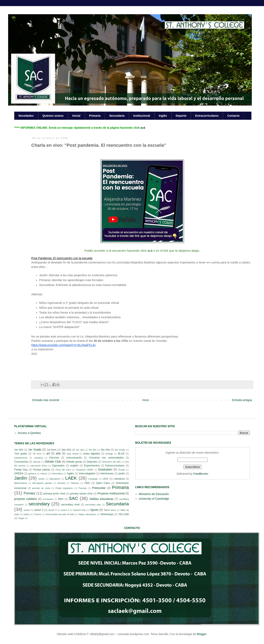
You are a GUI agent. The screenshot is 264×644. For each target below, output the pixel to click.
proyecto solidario (26, 499)
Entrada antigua (242, 400)
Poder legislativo (64, 488)
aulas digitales (92, 454)
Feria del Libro (63, 470)
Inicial (76, 116)
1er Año (19, 450)
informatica (57, 474)
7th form (37, 454)
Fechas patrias (42, 470)
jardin (122, 474)
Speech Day (80, 510)
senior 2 (39, 510)
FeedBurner (201, 474)
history (44, 474)
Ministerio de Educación (154, 494)
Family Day (21, 470)
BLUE (121, 454)
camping (38, 458)
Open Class (103, 483)
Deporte (181, 116)
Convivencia (21, 462)
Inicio (146, 400)
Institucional (142, 116)
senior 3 (52, 510)
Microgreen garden (42, 483)
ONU (87, 483)
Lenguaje (93, 479)
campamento (21, 458)
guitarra (32, 474)
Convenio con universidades (106, 458)
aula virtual (73, 454)
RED (61, 499)
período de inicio (41, 488)
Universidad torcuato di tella (60, 514)
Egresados (58, 466)
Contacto (233, 116)
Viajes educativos (87, 514)
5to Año (105, 450)
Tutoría (37, 514)
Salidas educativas (101, 499)
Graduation (105, 469)
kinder (41, 479)
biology (109, 454)
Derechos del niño (111, 462)
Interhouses (107, 474)
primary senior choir (81, 494)
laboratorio (55, 479)
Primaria (95, 116)
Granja (122, 470)
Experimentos (92, 466)
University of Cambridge (154, 499)
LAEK (71, 478)
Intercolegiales (87, 474)
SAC (73, 498)
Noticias (75, 483)
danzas (37, 462)
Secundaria (117, 116)
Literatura (119, 479)
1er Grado (35, 450)
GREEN (19, 474)
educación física (39, 466)
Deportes (92, 462)
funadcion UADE (85, 470)
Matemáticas (21, 483)
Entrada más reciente (46, 400)
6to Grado (120, 450)
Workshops (107, 514)
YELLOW (124, 514)
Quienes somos (53, 116)
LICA (105, 479)
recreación (48, 499)
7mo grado (21, 454)
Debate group (74, 462)
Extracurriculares (207, 116)
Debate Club (53, 462)
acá (143, 128)
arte (58, 453)
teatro (27, 514)
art (48, 453)
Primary (29, 493)
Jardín (21, 478)
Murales (62, 483)
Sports (94, 510)
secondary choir (70, 505)
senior (27, 510)
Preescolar (99, 488)
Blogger (202, 634)
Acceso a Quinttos (29, 433)
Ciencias (54, 458)
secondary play (93, 505)
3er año (80, 450)
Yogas (21, 518)
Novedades (26, 116)
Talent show (110, 510)
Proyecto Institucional (111, 493)
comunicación (74, 458)
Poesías (82, 488)
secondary (39, 504)
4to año (93, 450)
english (74, 466)
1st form (52, 450)
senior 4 (65, 510)
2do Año (66, 450)
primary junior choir (54, 494)
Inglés (163, 116)
